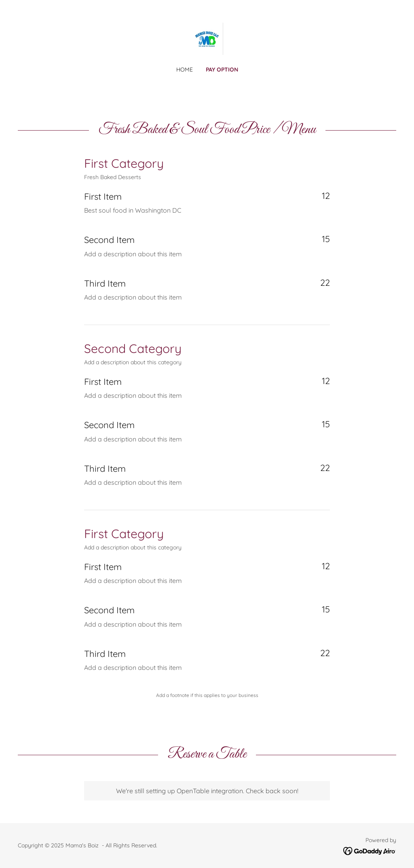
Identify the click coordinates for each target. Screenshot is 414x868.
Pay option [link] (222, 70)
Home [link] (185, 70)
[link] (207, 38)
